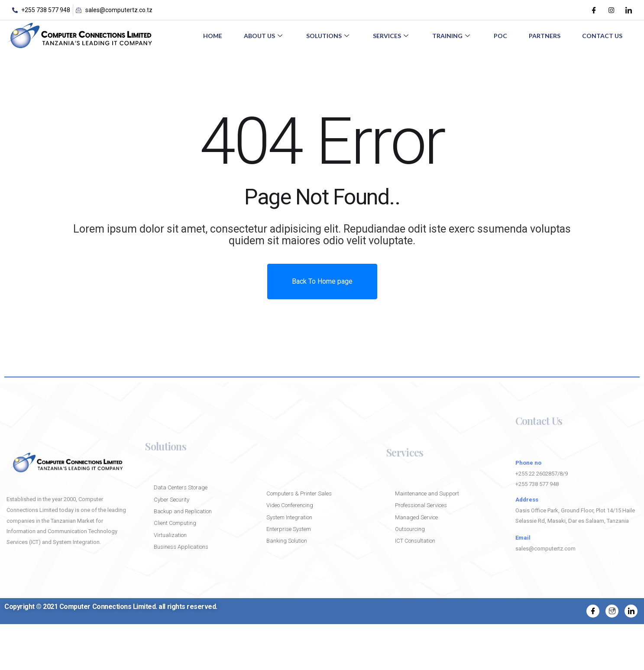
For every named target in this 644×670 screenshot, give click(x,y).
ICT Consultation (415, 541)
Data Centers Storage (181, 487)
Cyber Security (172, 500)
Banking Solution (287, 541)
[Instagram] (611, 10)
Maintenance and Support (427, 494)
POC (500, 36)
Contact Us (602, 36)
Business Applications (181, 547)
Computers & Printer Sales (299, 494)
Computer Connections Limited (108, 607)
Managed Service (416, 517)
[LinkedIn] (628, 10)
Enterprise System (289, 529)
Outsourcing (410, 529)
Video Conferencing (290, 505)
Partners (545, 36)
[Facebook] (594, 10)
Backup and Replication (183, 511)
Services (392, 36)
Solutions (329, 36)
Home (213, 36)
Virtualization (170, 535)
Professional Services (421, 505)
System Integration (289, 517)
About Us (264, 36)
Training (452, 36)
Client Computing (175, 523)
